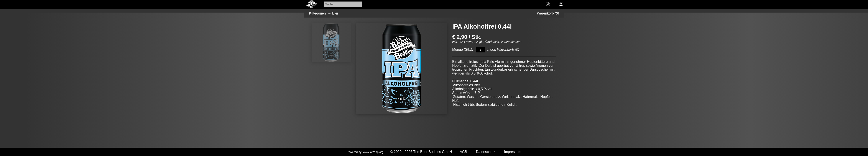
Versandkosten (511, 42)
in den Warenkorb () (503, 50)
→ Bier (332, 13)
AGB (464, 152)
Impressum (512, 152)
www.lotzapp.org (373, 152)
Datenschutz (486, 152)
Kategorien (317, 13)
